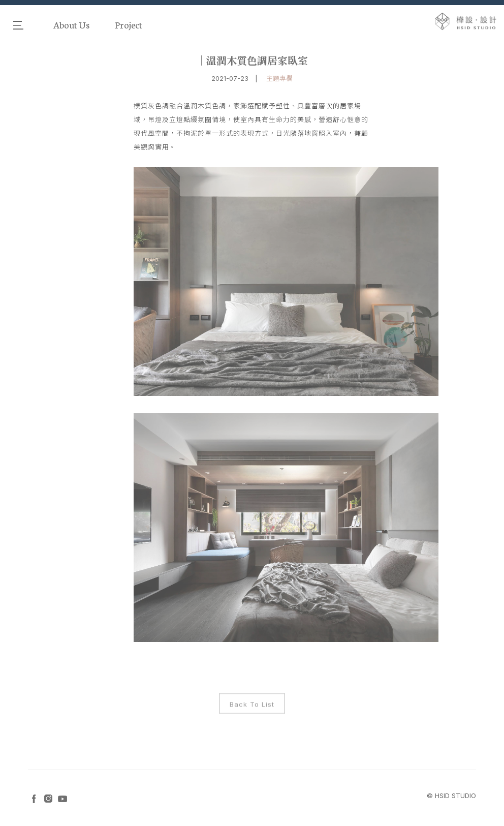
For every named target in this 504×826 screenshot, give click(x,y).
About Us (71, 24)
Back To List (252, 707)
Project (129, 24)
